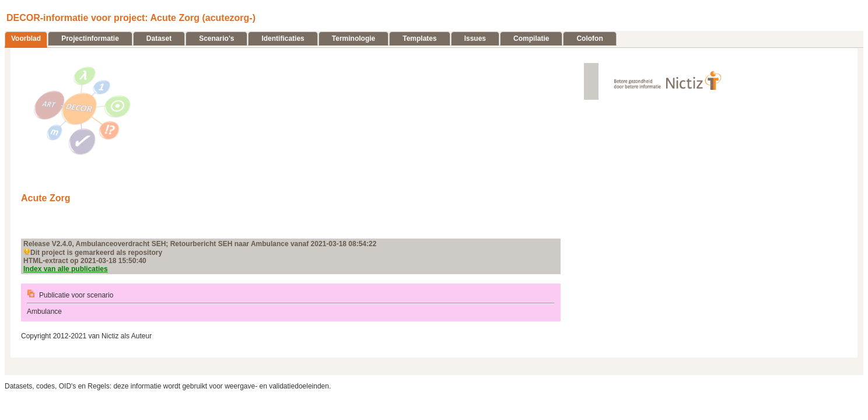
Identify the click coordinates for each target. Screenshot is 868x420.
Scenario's (216, 38)
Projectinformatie (90, 38)
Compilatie (531, 38)
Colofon (589, 38)
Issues (475, 38)
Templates (419, 38)
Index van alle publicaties (66, 269)
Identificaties (283, 38)
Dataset (159, 38)
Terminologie (353, 38)
